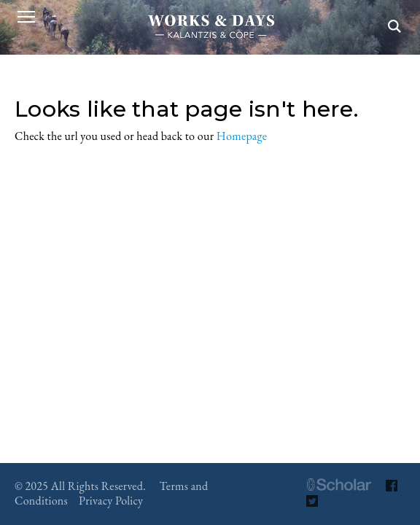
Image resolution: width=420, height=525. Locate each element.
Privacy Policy (111, 501)
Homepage (242, 136)
